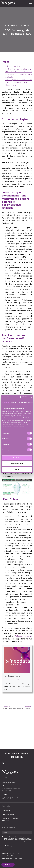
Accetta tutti (17, 458)
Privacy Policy (6, 810)
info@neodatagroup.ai (23, 636)
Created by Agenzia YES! (10, 862)
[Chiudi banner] (31, 397)
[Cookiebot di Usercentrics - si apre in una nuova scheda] (20, 397)
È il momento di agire (14, 66)
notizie (26, 25)
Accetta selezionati (17, 464)
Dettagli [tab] (14, 402)
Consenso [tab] (5, 402)
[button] (31, 4)
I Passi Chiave (11, 85)
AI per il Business (11, 25)
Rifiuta (17, 469)
